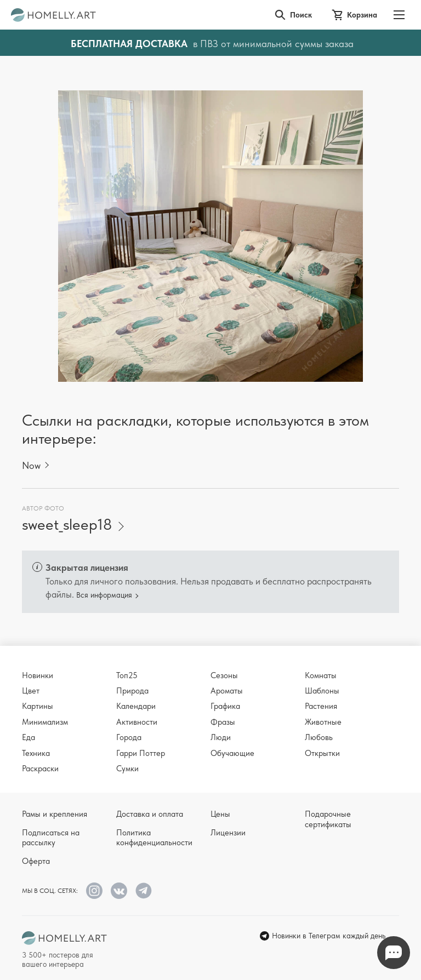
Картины (38, 706)
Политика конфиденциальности (154, 838)
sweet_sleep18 (67, 525)
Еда (29, 737)
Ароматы (227, 691)
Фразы (223, 722)
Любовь (319, 737)
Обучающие (232, 753)
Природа (132, 691)
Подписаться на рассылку (51, 838)
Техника (36, 753)
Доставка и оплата (150, 814)
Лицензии (228, 833)
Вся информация (104, 595)
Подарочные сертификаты (328, 819)
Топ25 (127, 675)
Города (129, 737)
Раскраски (40, 769)
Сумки (127, 769)
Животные (323, 722)
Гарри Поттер (141, 753)
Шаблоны (322, 691)
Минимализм (45, 722)
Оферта (36, 861)
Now (31, 465)
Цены (220, 814)
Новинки (38, 675)
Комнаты (321, 675)
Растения (321, 706)
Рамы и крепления (55, 814)
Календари (136, 706)
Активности (137, 722)
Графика (225, 706)
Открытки (322, 753)
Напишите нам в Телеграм (394, 953)
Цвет (31, 691)
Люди (221, 737)
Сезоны (224, 675)
